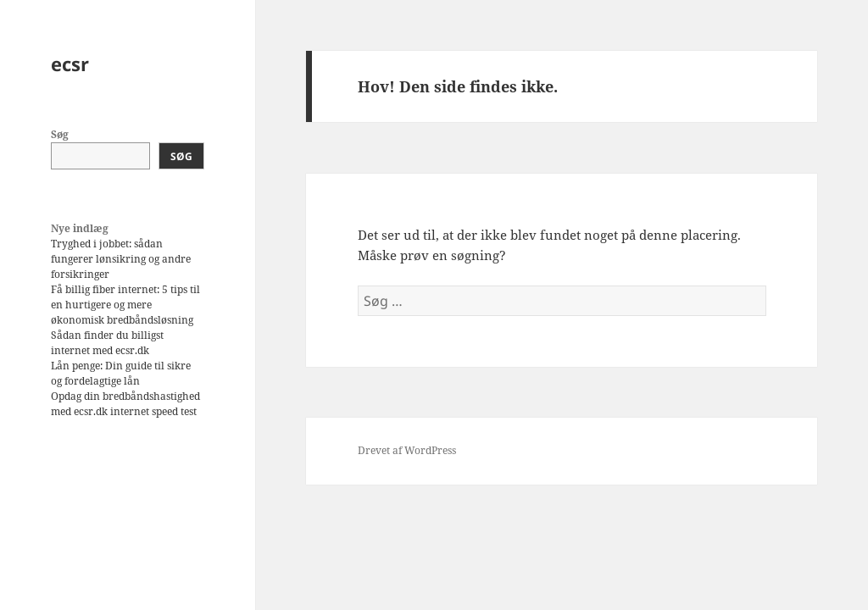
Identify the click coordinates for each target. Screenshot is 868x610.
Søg (60, 134)
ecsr (70, 64)
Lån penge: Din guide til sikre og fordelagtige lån (121, 373)
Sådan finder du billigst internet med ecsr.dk (107, 343)
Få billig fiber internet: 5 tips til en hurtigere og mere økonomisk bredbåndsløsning (125, 305)
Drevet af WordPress (407, 450)
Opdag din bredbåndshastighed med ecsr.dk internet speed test (125, 404)
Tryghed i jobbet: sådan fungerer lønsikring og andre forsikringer (121, 259)
